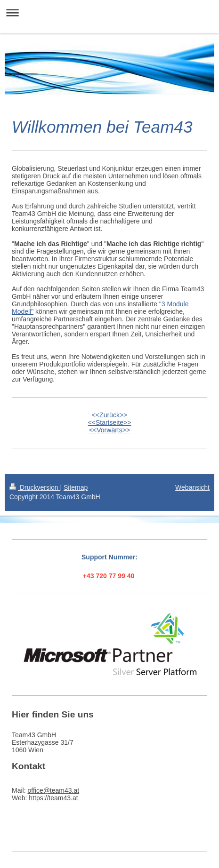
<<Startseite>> (110, 422)
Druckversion (35, 487)
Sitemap (76, 487)
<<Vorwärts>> (109, 430)
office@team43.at (53, 790)
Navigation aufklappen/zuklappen (109, 12)
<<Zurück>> (110, 415)
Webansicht (192, 487)
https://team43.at (53, 798)
